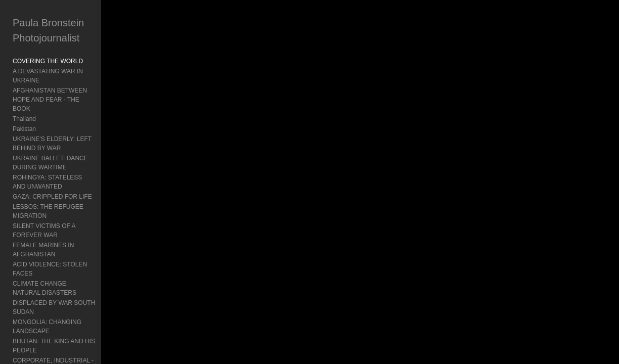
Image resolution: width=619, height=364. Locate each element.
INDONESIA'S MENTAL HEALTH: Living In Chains (58, 349)
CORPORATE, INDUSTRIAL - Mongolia (53, 320)
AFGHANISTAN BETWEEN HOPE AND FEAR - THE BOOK (59, 86)
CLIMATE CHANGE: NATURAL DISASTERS (55, 252)
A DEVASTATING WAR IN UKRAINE (62, 71)
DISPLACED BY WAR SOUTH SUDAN (65, 266)
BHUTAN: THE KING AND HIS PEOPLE (54, 300)
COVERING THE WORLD (48, 61)
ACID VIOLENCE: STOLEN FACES (61, 237)
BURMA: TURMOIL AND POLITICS (60, 334)
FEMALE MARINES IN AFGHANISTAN (65, 227)
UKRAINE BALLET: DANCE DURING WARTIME (63, 145)
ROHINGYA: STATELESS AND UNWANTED (54, 164)
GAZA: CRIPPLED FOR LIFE (52, 178)
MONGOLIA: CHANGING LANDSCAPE (47, 281)
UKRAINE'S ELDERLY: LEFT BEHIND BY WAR (64, 125)
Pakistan (24, 111)
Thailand (24, 101)
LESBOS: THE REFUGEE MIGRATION (48, 193)
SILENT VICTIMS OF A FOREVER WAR (59, 212)
